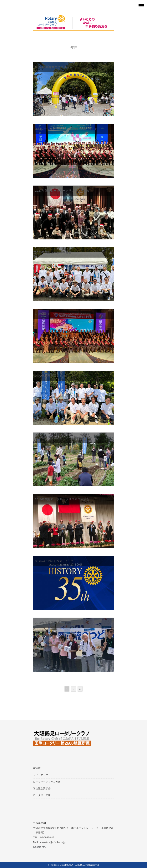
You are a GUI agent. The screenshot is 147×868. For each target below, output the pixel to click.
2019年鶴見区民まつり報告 (53, 623)
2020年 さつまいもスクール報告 (58, 437)
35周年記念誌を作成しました (55, 561)
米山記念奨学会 (42, 788)
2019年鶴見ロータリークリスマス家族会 (62, 499)
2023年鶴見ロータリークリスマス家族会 (62, 191)
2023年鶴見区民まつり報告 (53, 252)
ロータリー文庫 (42, 795)
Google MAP (40, 847)
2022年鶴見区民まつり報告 (53, 376)
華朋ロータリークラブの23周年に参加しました (66, 129)
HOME (37, 768)
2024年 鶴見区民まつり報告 (54, 67)
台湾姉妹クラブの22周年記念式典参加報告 (63, 314)
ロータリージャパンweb (47, 782)
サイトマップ (41, 775)
